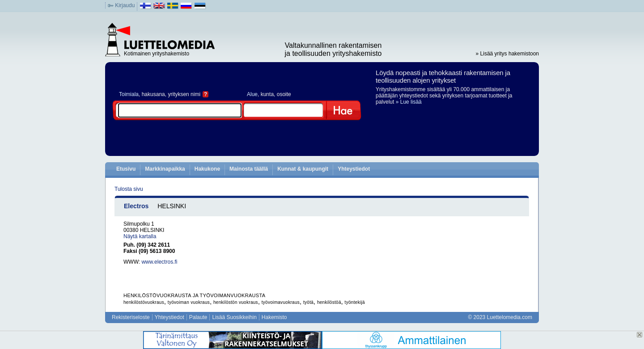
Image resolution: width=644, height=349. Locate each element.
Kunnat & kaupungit (303, 169)
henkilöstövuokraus (144, 302)
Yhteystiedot (354, 169)
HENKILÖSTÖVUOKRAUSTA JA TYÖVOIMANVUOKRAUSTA (194, 295)
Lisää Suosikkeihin (234, 317)
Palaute (198, 317)
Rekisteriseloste (131, 317)
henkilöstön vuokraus (236, 302)
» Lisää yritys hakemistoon (507, 54)
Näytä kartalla (140, 236)
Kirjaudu (125, 5)
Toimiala (129, 94)
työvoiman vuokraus (189, 302)
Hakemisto (274, 317)
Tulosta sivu (129, 189)
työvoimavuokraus (281, 302)
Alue (252, 94)
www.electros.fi (159, 262)
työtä (308, 302)
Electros (136, 206)
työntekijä (355, 302)
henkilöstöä (329, 302)
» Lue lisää (409, 102)
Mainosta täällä (249, 169)
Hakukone (207, 169)
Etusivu (126, 169)
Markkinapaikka (165, 169)
